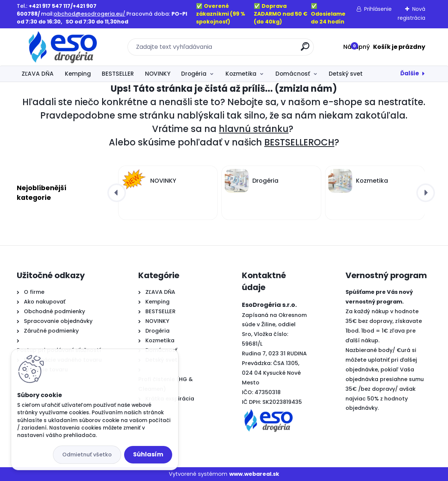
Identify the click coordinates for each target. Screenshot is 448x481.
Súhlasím (148, 454)
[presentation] (117, 193)
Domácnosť (293, 74)
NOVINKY (158, 74)
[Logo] (62, 47)
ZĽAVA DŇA (38, 74)
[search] (305, 49)
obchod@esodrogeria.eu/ (89, 14)
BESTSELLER (118, 74)
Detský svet (346, 74)
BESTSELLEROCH (299, 142)
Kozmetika (241, 74)
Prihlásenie (378, 9)
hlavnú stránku (254, 129)
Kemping (78, 74)
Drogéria (194, 74)
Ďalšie (410, 73)
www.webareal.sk (254, 474)
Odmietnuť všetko (87, 455)
